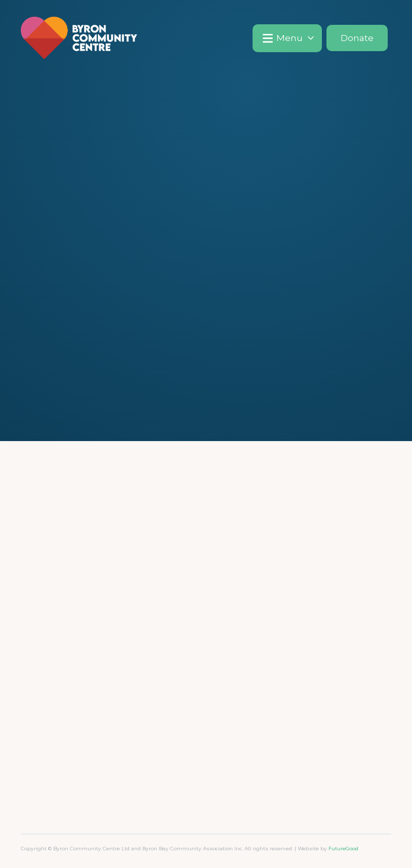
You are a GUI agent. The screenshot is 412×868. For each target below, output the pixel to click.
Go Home (206, 298)
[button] (287, 38)
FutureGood (343, 849)
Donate (357, 38)
